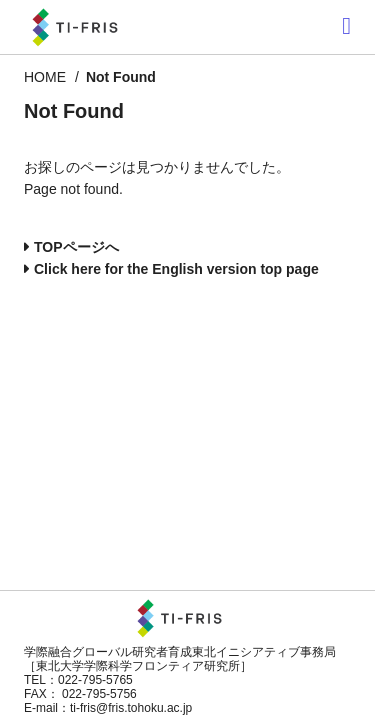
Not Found (121, 77)
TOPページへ (76, 247)
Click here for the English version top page (176, 269)
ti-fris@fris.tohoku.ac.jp (131, 708)
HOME (45, 77)
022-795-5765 (95, 680)
